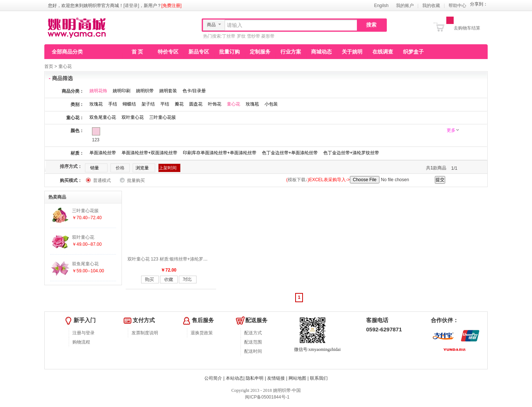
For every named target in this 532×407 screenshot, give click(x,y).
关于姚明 (352, 52)
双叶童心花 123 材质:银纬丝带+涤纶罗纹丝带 (172, 259)
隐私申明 (255, 378)
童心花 (65, 66)
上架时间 (168, 168)
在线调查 (383, 52)
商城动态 (321, 52)
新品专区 (199, 52)
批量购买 (136, 180)
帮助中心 (457, 6)
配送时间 (253, 351)
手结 (113, 104)
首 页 (137, 52)
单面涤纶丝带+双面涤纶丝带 (149, 153)
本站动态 (235, 378)
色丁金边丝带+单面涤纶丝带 (290, 153)
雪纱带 (253, 36)
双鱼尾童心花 (103, 117)
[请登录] (131, 6)
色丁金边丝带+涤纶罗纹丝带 (351, 153)
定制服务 (260, 52)
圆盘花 (196, 104)
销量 (95, 168)
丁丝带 (229, 36)
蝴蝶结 (129, 104)
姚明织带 (145, 91)
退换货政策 (202, 333)
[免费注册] (172, 6)
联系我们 (319, 378)
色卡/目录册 (194, 91)
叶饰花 (215, 104)
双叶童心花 (133, 117)
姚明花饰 (98, 91)
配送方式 (253, 333)
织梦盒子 (413, 52)
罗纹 (241, 36)
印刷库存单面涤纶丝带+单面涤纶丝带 (220, 153)
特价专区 (168, 52)
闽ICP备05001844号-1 (267, 397)
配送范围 (253, 342)
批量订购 (229, 52)
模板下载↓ (298, 180)
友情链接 (276, 378)
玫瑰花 (96, 104)
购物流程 (81, 342)
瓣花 (179, 104)
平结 (165, 104)
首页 (49, 66)
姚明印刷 (122, 91)
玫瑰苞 (252, 104)
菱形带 (268, 36)
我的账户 (405, 6)
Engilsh (381, 6)
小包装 (271, 104)
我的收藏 (431, 6)
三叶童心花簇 (163, 117)
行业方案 (291, 52)
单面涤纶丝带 (103, 153)
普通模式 (102, 180)
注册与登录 (83, 333)
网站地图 (297, 378)
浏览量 (142, 168)
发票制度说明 (145, 333)
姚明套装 (168, 91)
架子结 (148, 104)
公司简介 (213, 378)
